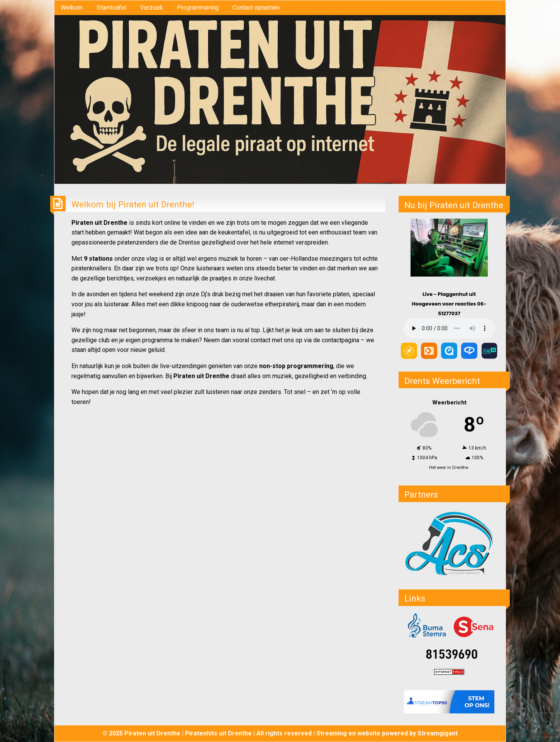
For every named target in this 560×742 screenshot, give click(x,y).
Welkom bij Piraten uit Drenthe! (133, 204)
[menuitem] (72, 8)
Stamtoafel (111, 8)
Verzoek (152, 8)
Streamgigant (438, 733)
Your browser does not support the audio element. (449, 328)
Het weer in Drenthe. (449, 468)
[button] (449, 543)
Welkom (72, 8)
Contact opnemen (256, 8)
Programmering (198, 8)
